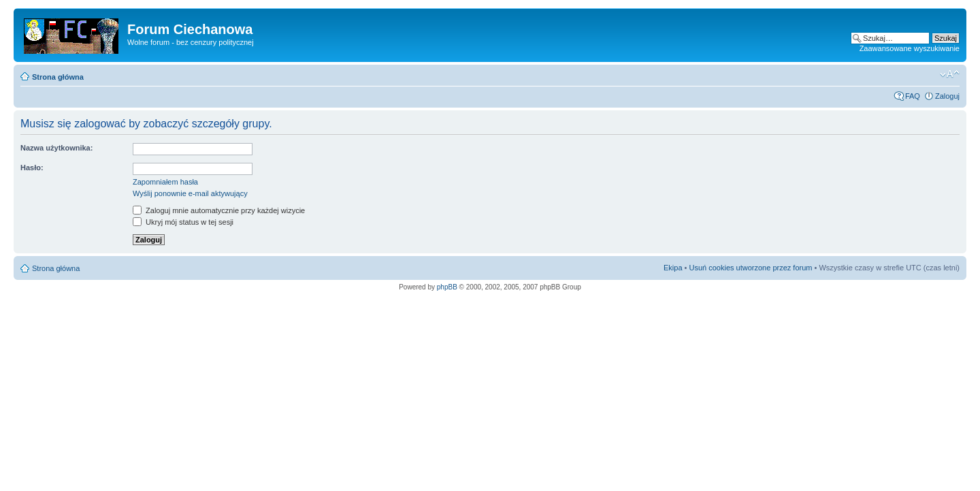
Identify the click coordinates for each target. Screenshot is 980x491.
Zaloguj (947, 96)
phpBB (447, 287)
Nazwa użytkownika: (56, 148)
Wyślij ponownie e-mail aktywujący (190, 193)
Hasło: (32, 168)
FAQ (913, 96)
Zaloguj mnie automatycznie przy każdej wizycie (219, 210)
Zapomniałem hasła (165, 182)
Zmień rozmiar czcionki (950, 74)
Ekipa (673, 268)
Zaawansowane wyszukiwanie (910, 48)
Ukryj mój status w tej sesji (183, 222)
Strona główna (58, 77)
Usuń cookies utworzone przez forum (750, 268)
